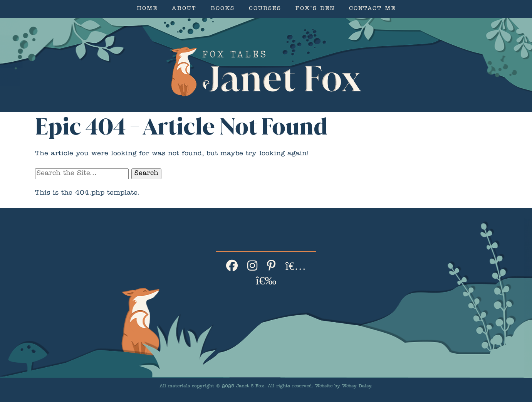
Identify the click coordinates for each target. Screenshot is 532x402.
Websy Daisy (357, 387)
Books (223, 9)
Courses (265, 9)
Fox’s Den (315, 9)
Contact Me (372, 9)
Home (147, 9)
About (184, 9)
